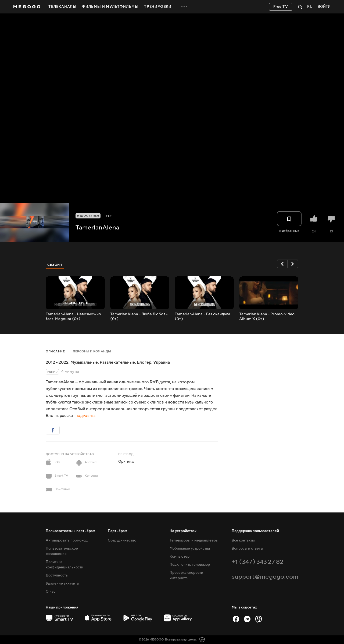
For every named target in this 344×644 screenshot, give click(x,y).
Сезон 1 (55, 265)
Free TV (281, 7)
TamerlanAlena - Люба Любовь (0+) (139, 317)
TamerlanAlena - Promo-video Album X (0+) (267, 317)
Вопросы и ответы (247, 549)
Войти (324, 7)
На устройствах (183, 531)
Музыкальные (84, 362)
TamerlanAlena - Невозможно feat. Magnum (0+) (73, 317)
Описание (55, 351)
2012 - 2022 (57, 362)
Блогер (144, 362)
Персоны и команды (92, 351)
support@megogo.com (265, 577)
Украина (162, 362)
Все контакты (243, 540)
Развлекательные (117, 362)
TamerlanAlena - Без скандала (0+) (203, 317)
